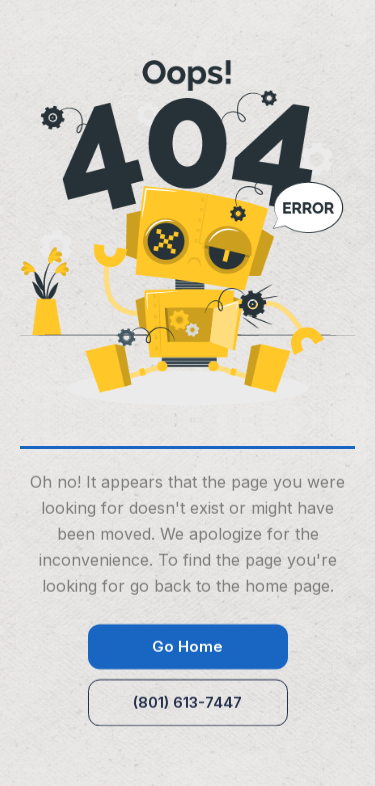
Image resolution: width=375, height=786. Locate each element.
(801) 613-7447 (187, 703)
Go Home (187, 647)
